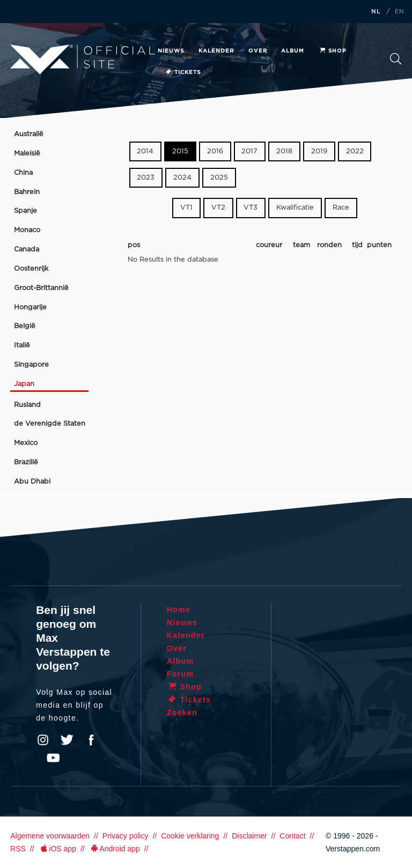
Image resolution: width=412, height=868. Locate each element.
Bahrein (27, 192)
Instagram (43, 740)
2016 (215, 151)
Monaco (27, 230)
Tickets (183, 72)
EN (400, 12)
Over (258, 51)
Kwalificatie (295, 208)
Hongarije (30, 307)
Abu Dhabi (32, 482)
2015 (180, 151)
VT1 (186, 208)
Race (341, 208)
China (23, 173)
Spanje (25, 211)
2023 (146, 178)
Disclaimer (249, 836)
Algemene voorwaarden (50, 836)
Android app (115, 849)
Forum (181, 674)
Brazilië (26, 462)
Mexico (26, 443)
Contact (292, 836)
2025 (219, 178)
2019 (319, 151)
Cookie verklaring (190, 836)
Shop (333, 51)
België (25, 326)
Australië (29, 134)
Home (179, 610)
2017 (249, 151)
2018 (284, 151)
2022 (355, 151)
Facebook (91, 740)
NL (376, 12)
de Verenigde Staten (50, 424)
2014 (145, 151)
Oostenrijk (31, 269)
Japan (24, 384)
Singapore (31, 365)
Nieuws (171, 51)
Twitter (67, 740)
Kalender (216, 51)
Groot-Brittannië (41, 288)
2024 (182, 178)
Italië (22, 346)
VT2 (218, 208)
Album (293, 51)
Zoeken (396, 59)
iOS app (57, 849)
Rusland (27, 405)
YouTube (53, 758)
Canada (27, 250)
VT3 (251, 208)
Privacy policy (126, 836)
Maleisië (27, 154)
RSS (18, 849)
